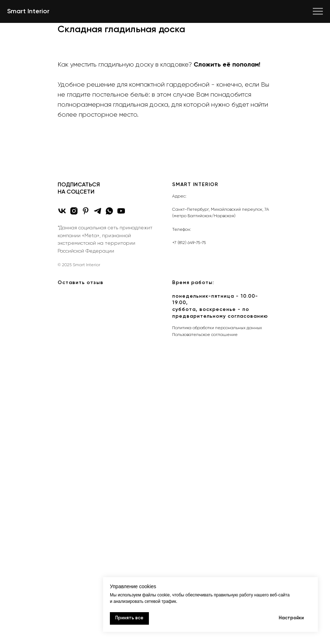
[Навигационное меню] (318, 11)
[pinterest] (86, 211)
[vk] (62, 211)
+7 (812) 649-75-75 (189, 243)
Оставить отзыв (81, 283)
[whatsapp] (109, 211)
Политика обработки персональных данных (217, 328)
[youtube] (121, 211)
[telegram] (98, 211)
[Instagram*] (74, 211)
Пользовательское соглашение (205, 335)
